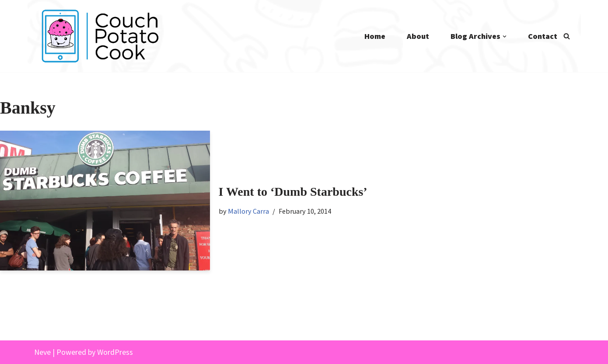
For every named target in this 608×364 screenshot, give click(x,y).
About (418, 36)
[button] (505, 36)
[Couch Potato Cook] (100, 36)
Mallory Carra (248, 211)
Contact (543, 36)
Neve (42, 352)
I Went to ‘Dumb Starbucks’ (293, 192)
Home (375, 36)
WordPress (115, 352)
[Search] (567, 36)
